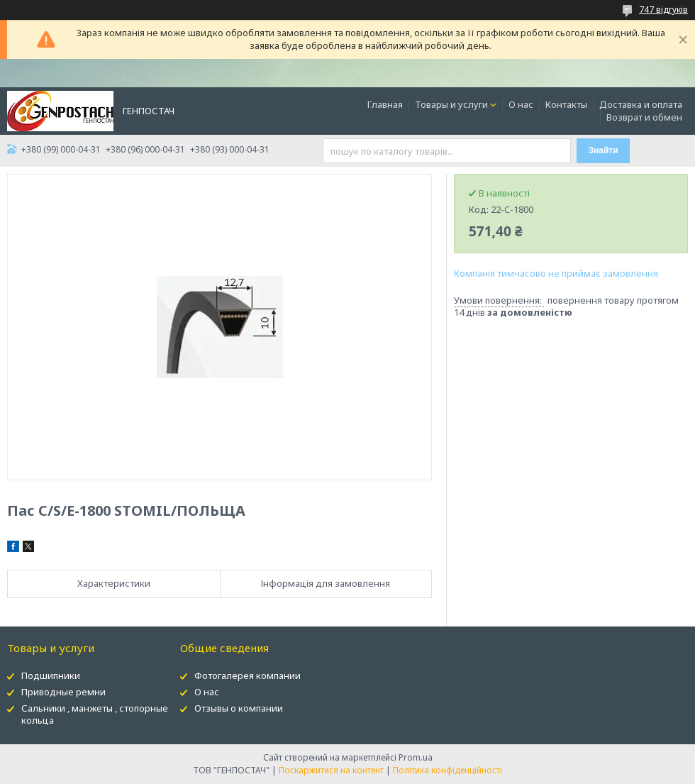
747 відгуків (663, 10)
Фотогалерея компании (248, 675)
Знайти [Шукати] (604, 150)
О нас (521, 104)
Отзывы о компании (239, 708)
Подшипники (51, 675)
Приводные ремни (63, 692)
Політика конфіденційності (447, 770)
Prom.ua (416, 757)
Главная (385, 104)
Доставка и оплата (641, 104)
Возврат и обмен (644, 117)
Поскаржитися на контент (331, 770)
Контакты (566, 104)
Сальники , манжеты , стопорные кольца (95, 714)
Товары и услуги (451, 104)
